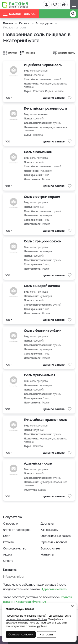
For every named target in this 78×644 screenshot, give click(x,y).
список (30, 53)
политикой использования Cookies (26, 619)
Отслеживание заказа (56, 536)
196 (38, 599)
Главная (8, 23)
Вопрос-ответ (50, 548)
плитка (13, 53)
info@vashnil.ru (13, 577)
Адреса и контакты (54, 589)
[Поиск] (73, 14)
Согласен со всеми (21, 634)
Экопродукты (44, 23)
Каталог (24, 23)
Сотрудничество (15, 548)
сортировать (67, 53)
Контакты (47, 554)
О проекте (10, 524)
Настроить (46, 634)
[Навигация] (74, 5)
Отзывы (9, 542)
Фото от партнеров (17, 530)
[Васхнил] (15, 5)
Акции (7, 554)
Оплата (8, 561)
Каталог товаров (19, 14)
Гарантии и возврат (54, 542)
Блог (6, 536)
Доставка (47, 524)
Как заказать (49, 530)
